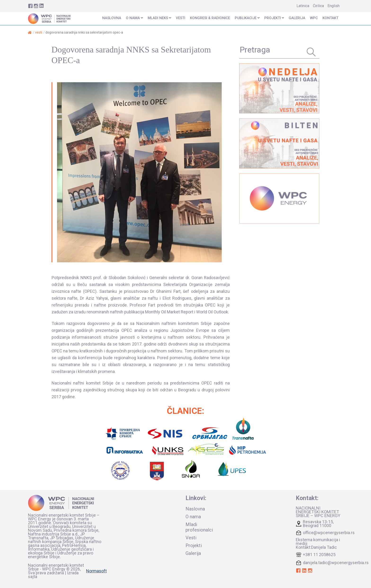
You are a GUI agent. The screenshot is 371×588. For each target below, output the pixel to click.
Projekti (194, 545)
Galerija (297, 18)
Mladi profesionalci (199, 527)
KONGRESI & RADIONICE (210, 18)
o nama (134, 18)
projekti (274, 18)
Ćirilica (318, 6)
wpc (314, 18)
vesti (181, 18)
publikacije (247, 18)
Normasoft (96, 571)
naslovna (112, 18)
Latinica (303, 6)
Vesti (39, 32)
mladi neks (159, 18)
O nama (193, 517)
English (333, 6)
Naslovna (195, 509)
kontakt (330, 18)
